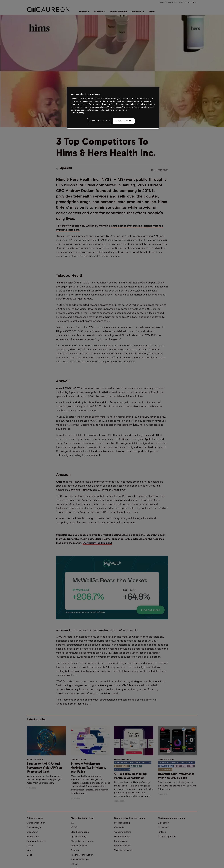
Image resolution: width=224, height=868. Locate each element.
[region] (113, 108)
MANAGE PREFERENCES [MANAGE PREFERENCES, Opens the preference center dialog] (99, 121)
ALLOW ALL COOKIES (124, 121)
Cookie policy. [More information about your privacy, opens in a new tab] (78, 113)
